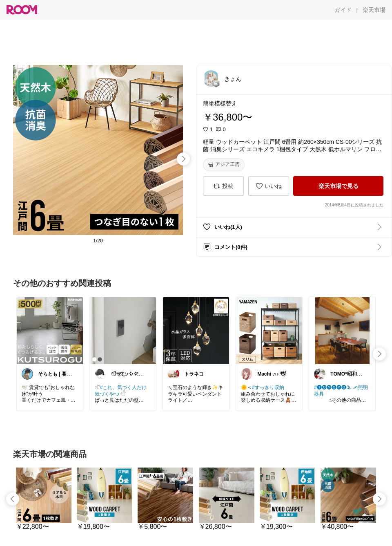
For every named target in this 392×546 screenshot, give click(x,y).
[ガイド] (343, 10)
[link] (50, 330)
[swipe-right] (183, 159)
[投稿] (223, 186)
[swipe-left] (13, 499)
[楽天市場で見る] (338, 186)
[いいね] (269, 186)
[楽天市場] (374, 10)
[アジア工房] (224, 165)
